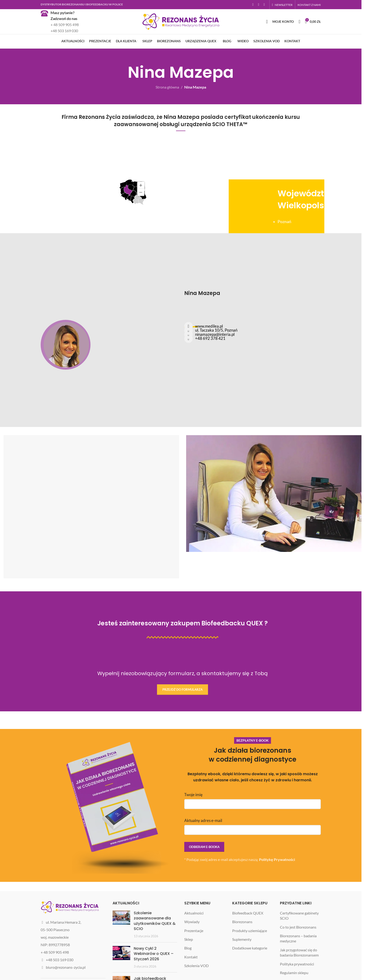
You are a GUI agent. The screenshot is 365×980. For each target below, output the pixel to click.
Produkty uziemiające (250, 943)
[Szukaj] (267, 28)
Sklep (189, 952)
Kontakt (191, 970)
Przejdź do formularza (182, 702)
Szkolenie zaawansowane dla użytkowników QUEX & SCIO (155, 934)
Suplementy (242, 952)
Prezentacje (194, 943)
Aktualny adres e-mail (253, 838)
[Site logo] (181, 28)
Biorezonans (242, 935)
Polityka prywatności (297, 977)
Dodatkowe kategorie (250, 961)
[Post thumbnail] (121, 938)
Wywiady (192, 935)
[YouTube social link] (264, 5)
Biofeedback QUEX (248, 926)
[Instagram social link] (259, 5)
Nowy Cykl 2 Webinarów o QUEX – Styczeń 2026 (154, 967)
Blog (188, 961)
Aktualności (194, 926)
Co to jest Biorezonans (298, 940)
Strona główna (167, 99)
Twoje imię (253, 812)
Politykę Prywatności (277, 873)
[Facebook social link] (253, 5)
